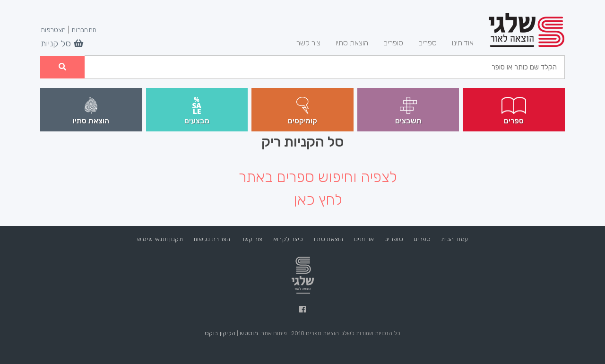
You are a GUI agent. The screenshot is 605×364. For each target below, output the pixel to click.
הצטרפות (53, 30)
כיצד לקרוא (288, 239)
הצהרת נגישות (212, 239)
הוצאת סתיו (352, 43)
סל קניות (62, 44)
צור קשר (308, 43)
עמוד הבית (454, 239)
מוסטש (249, 333)
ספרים (428, 43)
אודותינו (459, 42)
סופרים (393, 43)
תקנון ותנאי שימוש (160, 239)
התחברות (84, 30)
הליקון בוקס (220, 333)
